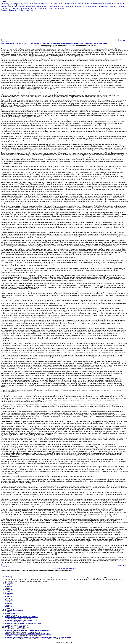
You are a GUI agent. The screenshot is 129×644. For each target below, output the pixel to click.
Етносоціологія (59, 8)
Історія (51, 3)
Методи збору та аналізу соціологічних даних (65, 7)
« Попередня (5, 40)
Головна (4, 10)
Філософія (122, 3)
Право (89, 3)
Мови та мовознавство (34, 5)
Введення (8, 576)
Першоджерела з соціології (107, 7)
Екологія (13, 5)
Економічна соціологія (45, 8)
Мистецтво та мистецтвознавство (35, 3)
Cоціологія (4, 3)
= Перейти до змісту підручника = (65, 568)
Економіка (21, 5)
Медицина (59, 3)
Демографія (20, 7)
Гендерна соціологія (8, 7)
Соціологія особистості (28, 8)
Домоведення (30, 7)
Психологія (97, 3)
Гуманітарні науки (16, 3)
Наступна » (122, 40)
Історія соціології (42, 7)
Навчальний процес (110, 3)
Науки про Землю (70, 3)
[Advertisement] (64, 24)
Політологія (82, 3)
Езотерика (4, 5)
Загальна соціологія (89, 7)
